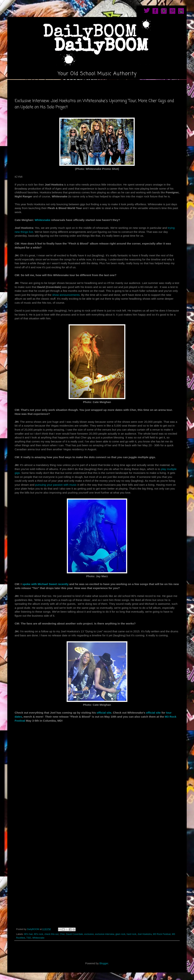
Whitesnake (43, 220)
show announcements (66, 295)
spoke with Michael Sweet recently (45, 584)
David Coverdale (74, 934)
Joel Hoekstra (145, 934)
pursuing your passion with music (56, 485)
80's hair (28, 934)
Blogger (104, 963)
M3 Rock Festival (162, 934)
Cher (62, 934)
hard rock (131, 934)
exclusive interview (105, 934)
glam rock (120, 934)
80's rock (39, 934)
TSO (29, 938)
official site (104, 713)
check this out (52, 934)
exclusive (89, 934)
